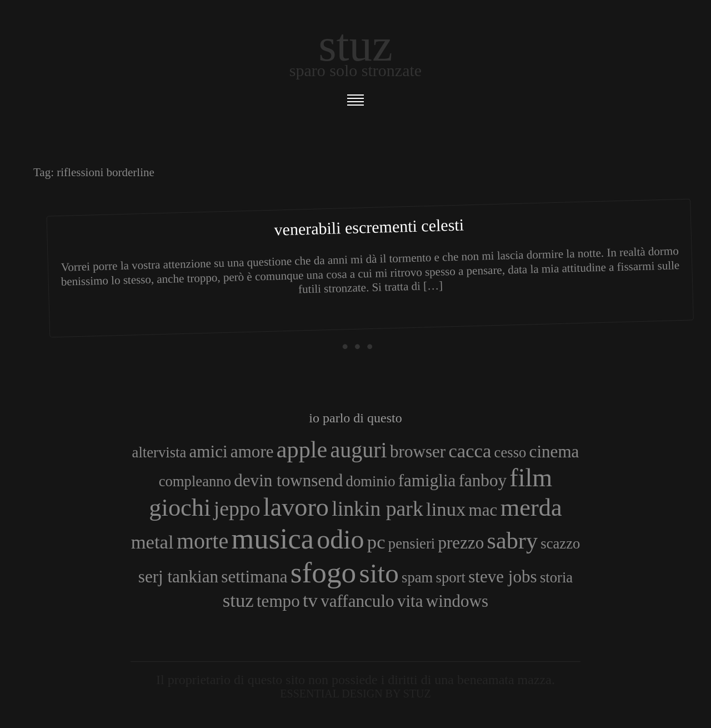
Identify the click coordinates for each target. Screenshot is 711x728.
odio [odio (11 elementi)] (340, 539)
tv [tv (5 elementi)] (310, 600)
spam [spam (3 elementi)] (417, 577)
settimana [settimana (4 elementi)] (254, 577)
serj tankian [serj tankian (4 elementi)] (178, 577)
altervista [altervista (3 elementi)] (159, 452)
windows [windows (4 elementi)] (457, 601)
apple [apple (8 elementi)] (302, 449)
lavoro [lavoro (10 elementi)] (296, 507)
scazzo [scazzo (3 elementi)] (560, 543)
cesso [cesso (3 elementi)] (510, 452)
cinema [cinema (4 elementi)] (554, 452)
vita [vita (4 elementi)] (410, 601)
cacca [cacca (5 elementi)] (470, 451)
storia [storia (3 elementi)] (556, 577)
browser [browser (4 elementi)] (418, 452)
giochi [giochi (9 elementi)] (180, 507)
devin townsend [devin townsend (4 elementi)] (288, 480)
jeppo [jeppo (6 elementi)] (237, 508)
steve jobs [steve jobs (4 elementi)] (503, 577)
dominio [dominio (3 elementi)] (371, 481)
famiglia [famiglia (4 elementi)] (427, 480)
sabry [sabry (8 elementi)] (512, 540)
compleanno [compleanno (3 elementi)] (195, 481)
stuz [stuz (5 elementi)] (238, 600)
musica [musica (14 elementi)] (272, 538)
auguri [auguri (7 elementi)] (359, 450)
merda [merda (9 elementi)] (531, 507)
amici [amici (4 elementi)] (209, 452)
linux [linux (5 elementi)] (446, 509)
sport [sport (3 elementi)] (451, 577)
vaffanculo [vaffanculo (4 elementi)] (357, 601)
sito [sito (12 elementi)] (379, 573)
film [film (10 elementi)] (531, 478)
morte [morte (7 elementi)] (202, 541)
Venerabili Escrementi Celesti (369, 227)
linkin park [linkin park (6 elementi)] (377, 508)
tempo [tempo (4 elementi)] (278, 601)
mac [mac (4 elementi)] (483, 510)
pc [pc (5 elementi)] (376, 542)
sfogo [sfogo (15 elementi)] (324, 572)
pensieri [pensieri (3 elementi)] (412, 543)
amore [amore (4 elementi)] (252, 452)
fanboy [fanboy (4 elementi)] (483, 480)
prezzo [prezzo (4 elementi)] (461, 543)
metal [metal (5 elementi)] (152, 542)
